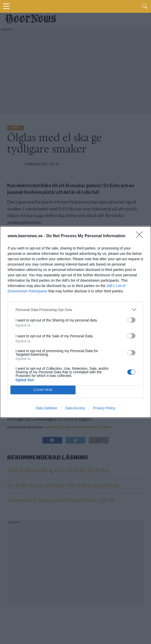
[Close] (141, 236)
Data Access (75, 408)
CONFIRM (43, 390)
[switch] (131, 320)
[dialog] (75, 322)
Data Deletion (47, 408)
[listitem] (75, 310)
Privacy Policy (104, 408)
